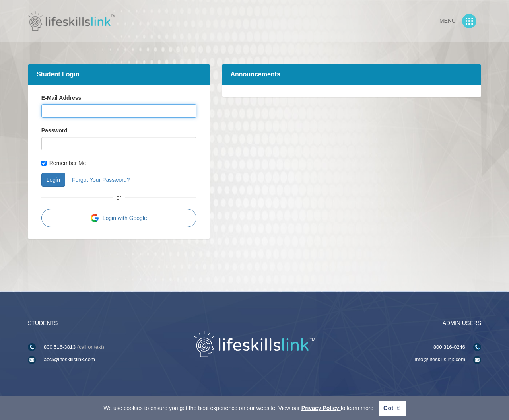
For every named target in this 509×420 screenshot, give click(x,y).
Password (54, 130)
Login (53, 180)
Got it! (392, 408)
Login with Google (119, 218)
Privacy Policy (321, 408)
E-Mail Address (61, 98)
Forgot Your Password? (101, 180)
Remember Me (64, 163)
